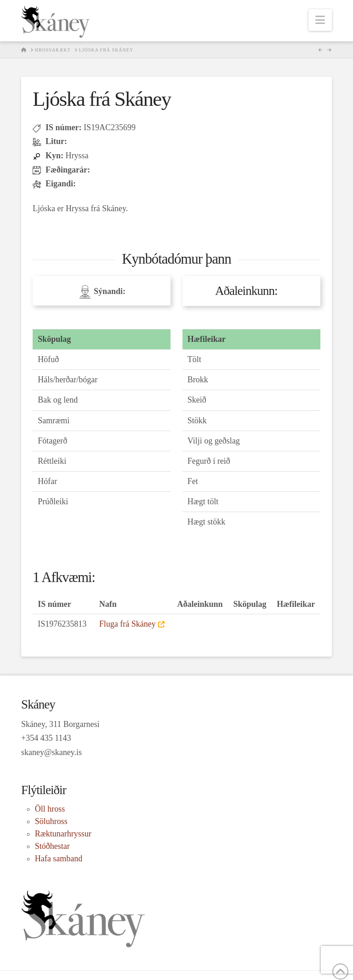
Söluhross (51, 821)
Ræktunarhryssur (63, 834)
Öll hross (50, 809)
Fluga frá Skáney (128, 624)
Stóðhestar (52, 846)
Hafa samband (59, 859)
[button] (320, 20)
